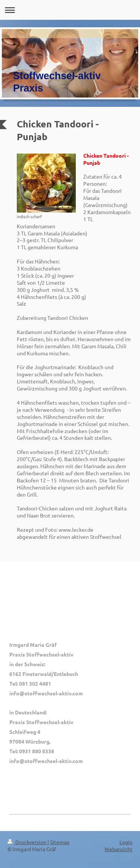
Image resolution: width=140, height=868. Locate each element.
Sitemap (60, 842)
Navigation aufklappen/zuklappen (70, 10)
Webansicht (119, 849)
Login (126, 842)
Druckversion (27, 842)
